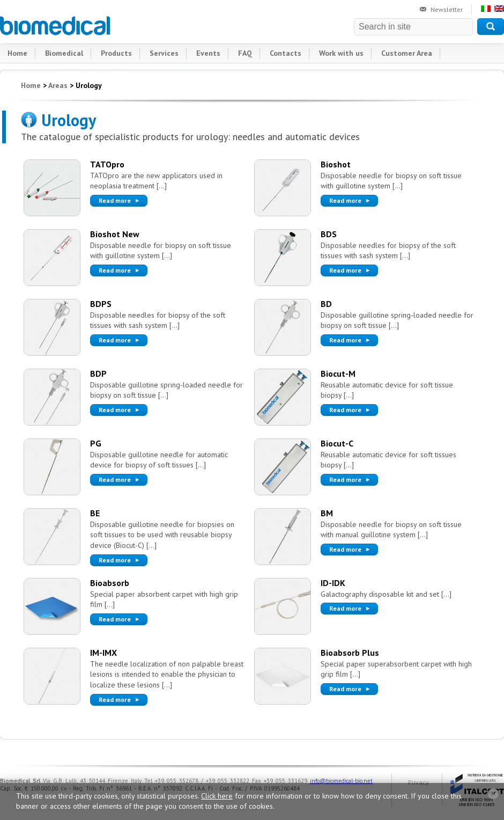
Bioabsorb (110, 583)
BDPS (101, 304)
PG (96, 443)
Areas (58, 85)
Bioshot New (115, 234)
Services (164, 53)
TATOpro (107, 164)
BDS (329, 234)
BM (327, 513)
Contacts (286, 53)
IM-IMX (103, 653)
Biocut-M (338, 374)
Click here (217, 796)
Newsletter (447, 9)
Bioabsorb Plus (350, 653)
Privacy (418, 782)
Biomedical (56, 26)
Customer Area (407, 53)
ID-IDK (333, 583)
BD (326, 304)
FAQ (245, 53)
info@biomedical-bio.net (341, 781)
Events (208, 53)
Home (17, 53)
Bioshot (336, 164)
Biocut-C (337, 443)
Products (116, 53)
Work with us (341, 53)
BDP (98, 374)
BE (95, 513)
